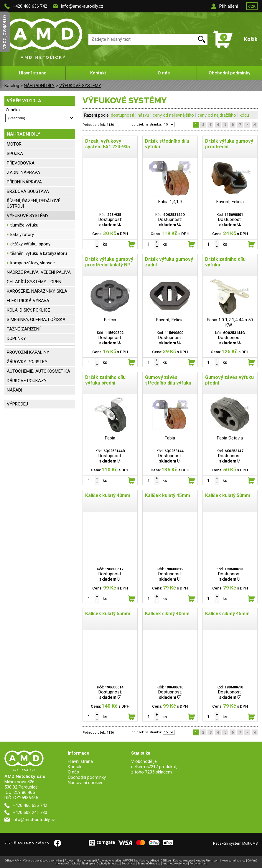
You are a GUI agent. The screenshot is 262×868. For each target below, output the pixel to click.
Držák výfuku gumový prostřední (229, 144)
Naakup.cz (88, 864)
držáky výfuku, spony (30, 244)
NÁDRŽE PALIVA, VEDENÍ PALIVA (39, 272)
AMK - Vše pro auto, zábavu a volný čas (39, 861)
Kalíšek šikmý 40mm (167, 614)
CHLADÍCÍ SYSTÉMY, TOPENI (35, 282)
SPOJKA (15, 154)
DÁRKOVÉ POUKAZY (27, 381)
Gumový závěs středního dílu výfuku (168, 380)
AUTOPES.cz (131, 861)
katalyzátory (22, 234)
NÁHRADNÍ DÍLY (39, 86)
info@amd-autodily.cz (82, 6)
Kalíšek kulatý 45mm (168, 495)
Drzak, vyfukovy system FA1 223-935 (108, 144)
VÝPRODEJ (17, 404)
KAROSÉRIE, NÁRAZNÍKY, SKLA (37, 291)
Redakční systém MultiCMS (235, 843)
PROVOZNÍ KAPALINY (28, 352)
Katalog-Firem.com (207, 861)
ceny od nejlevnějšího (173, 115)
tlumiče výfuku (24, 225)
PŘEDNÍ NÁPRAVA (24, 182)
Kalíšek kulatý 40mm (108, 495)
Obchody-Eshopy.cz (109, 864)
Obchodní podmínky (229, 73)
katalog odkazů (150, 861)
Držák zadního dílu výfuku (225, 262)
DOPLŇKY (16, 338)
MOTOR (14, 144)
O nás (164, 73)
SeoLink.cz (128, 864)
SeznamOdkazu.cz (149, 864)
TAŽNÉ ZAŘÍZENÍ (24, 329)
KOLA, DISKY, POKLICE (28, 310)
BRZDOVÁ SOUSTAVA (28, 191)
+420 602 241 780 (30, 812)
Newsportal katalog (233, 861)
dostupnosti (122, 115)
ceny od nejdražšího (217, 115)
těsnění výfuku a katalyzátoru (39, 253)
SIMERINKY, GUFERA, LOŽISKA (36, 320)
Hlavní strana (33, 73)
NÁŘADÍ (14, 390)
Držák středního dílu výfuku (167, 144)
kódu (244, 115)
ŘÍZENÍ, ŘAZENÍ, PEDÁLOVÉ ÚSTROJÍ (34, 203)
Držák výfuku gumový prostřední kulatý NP (109, 262)
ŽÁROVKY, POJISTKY (27, 362)
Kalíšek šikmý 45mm (227, 614)
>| (255, 125)
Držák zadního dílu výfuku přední (105, 380)
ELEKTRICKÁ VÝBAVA (28, 301)
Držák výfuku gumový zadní (169, 262)
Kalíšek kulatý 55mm (108, 614)
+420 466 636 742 (30, 6)
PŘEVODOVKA (21, 163)
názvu (143, 115)
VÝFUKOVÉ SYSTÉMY (80, 86)
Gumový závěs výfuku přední (229, 380)
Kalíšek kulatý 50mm (228, 495)
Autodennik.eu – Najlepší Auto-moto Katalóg (93, 861)
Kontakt (98, 73)
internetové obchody (175, 864)
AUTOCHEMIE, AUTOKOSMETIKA (38, 371)
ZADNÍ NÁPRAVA (23, 172)
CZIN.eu (166, 861)
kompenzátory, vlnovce (33, 263)
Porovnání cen (198, 864)
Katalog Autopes (184, 861)
